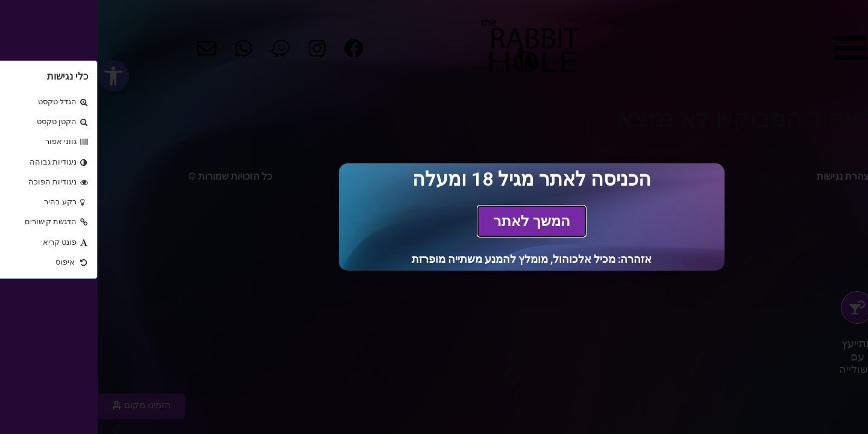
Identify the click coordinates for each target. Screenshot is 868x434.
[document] (434, 217)
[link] (434, 221)
